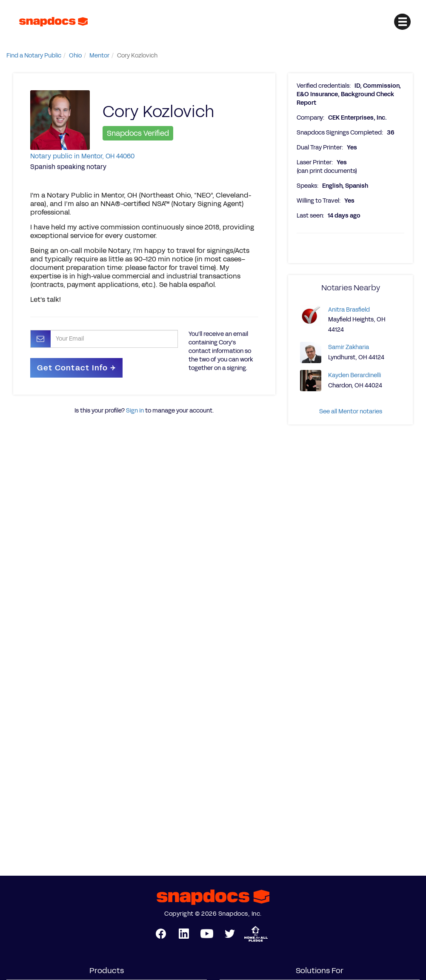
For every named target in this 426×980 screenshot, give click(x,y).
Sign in (135, 411)
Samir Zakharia (349, 347)
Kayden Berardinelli (355, 375)
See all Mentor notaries (351, 411)
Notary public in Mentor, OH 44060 (82, 156)
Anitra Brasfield (349, 310)
